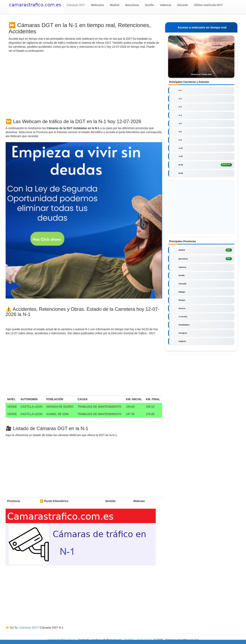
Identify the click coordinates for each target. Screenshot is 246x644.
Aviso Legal (144, 640)
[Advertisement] (84, 85)
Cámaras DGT (76, 5)
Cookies (130, 640)
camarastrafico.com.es (61, 640)
